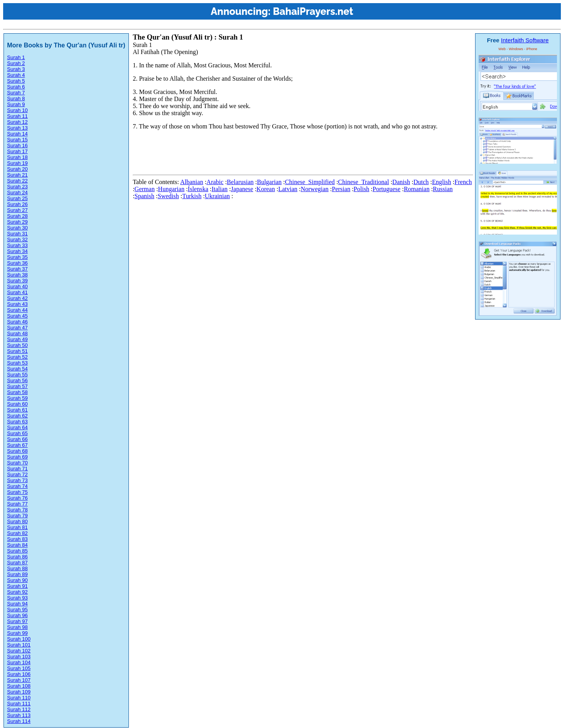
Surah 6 (16, 87)
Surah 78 (17, 510)
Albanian (192, 182)
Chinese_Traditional (363, 182)
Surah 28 (17, 216)
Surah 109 (19, 692)
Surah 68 (17, 451)
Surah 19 (17, 163)
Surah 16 (17, 145)
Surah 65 (17, 433)
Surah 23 (17, 187)
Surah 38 (17, 275)
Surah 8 (16, 98)
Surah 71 (17, 469)
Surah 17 (17, 151)
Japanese (242, 189)
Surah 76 (17, 498)
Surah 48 (17, 333)
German (145, 189)
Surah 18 (17, 157)
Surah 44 (17, 310)
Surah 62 (17, 416)
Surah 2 (16, 63)
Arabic (215, 182)
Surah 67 (17, 445)
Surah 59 (17, 398)
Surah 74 (17, 486)
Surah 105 (19, 668)
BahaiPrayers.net (313, 11)
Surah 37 (17, 269)
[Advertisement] (275, 154)
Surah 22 (17, 181)
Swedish (168, 196)
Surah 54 (17, 369)
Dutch (421, 182)
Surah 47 (17, 328)
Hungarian (171, 189)
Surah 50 (17, 345)
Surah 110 (19, 698)
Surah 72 (17, 474)
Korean (266, 189)
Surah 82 (17, 533)
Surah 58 (17, 392)
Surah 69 (17, 457)
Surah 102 (19, 651)
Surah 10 (17, 110)
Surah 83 (17, 539)
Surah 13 (17, 128)
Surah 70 (17, 463)
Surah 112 (19, 709)
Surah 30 (17, 228)
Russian (443, 189)
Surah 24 (17, 192)
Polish (362, 189)
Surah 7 (16, 93)
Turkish (192, 196)
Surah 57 (17, 386)
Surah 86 (17, 557)
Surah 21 (17, 175)
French (463, 182)
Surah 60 (17, 404)
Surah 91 (17, 586)
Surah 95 (17, 610)
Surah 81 (17, 527)
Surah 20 (17, 169)
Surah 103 (19, 657)
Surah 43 (17, 304)
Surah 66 (17, 439)
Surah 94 (17, 604)
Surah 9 (16, 104)
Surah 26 (17, 204)
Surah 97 (17, 621)
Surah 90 (17, 580)
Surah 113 (19, 715)
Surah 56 (17, 380)
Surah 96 (17, 615)
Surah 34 (17, 251)
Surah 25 (17, 198)
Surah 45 (17, 316)
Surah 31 (17, 234)
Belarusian (240, 182)
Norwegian (315, 189)
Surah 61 (17, 410)
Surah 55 (17, 375)
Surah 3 (16, 69)
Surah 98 (17, 627)
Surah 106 (19, 674)
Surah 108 (19, 686)
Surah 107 (19, 680)
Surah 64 (17, 427)
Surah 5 (16, 81)
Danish (401, 182)
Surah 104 (19, 662)
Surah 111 (19, 704)
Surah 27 (17, 210)
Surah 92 (17, 592)
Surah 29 (17, 222)
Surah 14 (17, 134)
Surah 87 (17, 563)
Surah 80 (17, 521)
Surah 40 (17, 286)
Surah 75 (17, 492)
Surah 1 (16, 57)
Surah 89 (17, 574)
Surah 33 (17, 245)
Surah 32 (17, 239)
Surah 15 (17, 140)
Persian (341, 189)
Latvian (288, 189)
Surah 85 (17, 551)
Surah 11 (17, 116)
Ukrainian (217, 196)
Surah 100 (19, 639)
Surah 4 (16, 75)
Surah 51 (17, 351)
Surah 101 (19, 645)
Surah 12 (17, 122)
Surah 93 (17, 598)
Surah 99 (17, 633)
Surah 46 (17, 322)
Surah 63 (17, 422)
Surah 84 (17, 545)
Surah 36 (17, 263)
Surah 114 (19, 721)
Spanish (144, 196)
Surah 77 (17, 504)
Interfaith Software (525, 40)
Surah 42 (17, 298)
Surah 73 (17, 480)
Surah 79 (17, 516)
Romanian (417, 189)
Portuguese (386, 189)
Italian (220, 189)
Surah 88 (17, 568)
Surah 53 (17, 363)
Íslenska (198, 189)
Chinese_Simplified (310, 182)
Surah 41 (17, 292)
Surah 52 (17, 357)
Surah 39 (17, 281)
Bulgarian (269, 182)
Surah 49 (17, 339)
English (442, 182)
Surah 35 (17, 257)
